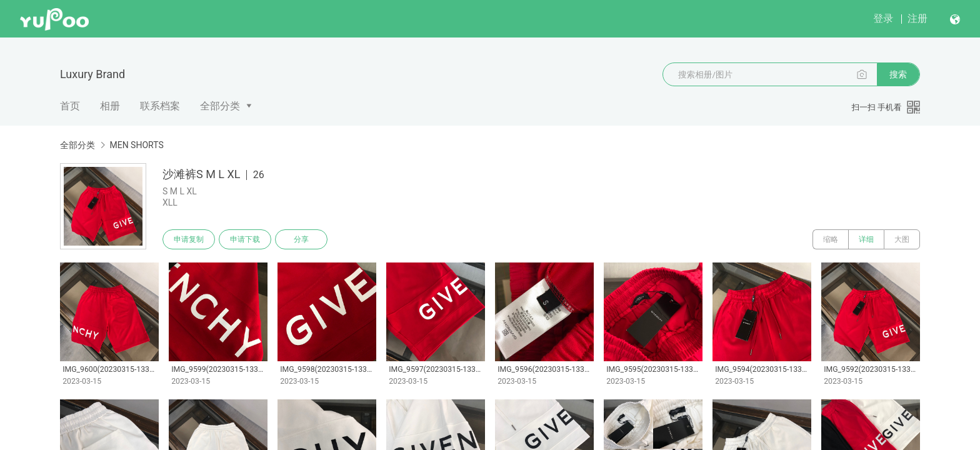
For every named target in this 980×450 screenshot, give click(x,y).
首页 (70, 106)
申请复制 (189, 239)
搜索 (898, 74)
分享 (301, 239)
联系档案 (160, 106)
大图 (902, 239)
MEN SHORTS (136, 145)
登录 (883, 18)
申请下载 (245, 239)
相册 (110, 106)
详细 (866, 239)
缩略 (831, 239)
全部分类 (220, 106)
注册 (917, 18)
